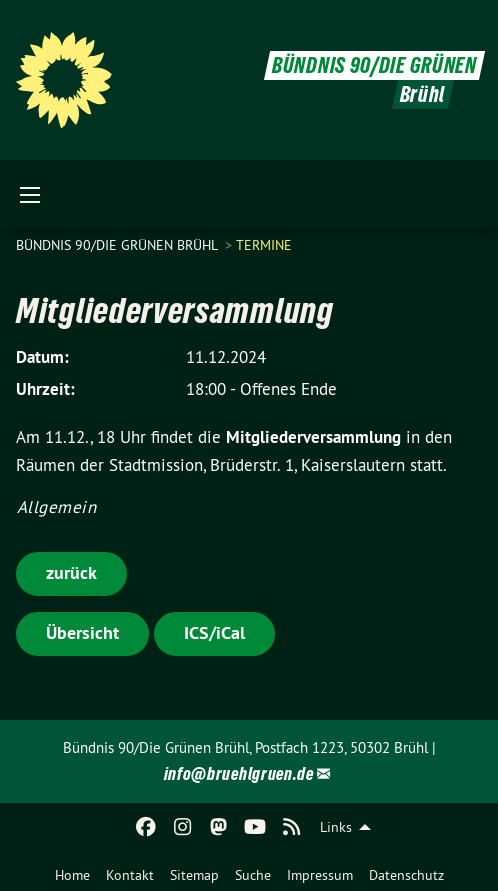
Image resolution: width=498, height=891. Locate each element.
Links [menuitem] (336, 827)
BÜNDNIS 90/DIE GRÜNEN (374, 65)
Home (72, 875)
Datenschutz (406, 875)
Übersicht (82, 632)
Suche (253, 875)
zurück (71, 572)
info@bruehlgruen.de (239, 773)
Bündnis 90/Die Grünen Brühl (118, 245)
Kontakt (130, 875)
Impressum (320, 875)
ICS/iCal (214, 632)
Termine (264, 245)
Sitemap (194, 875)
